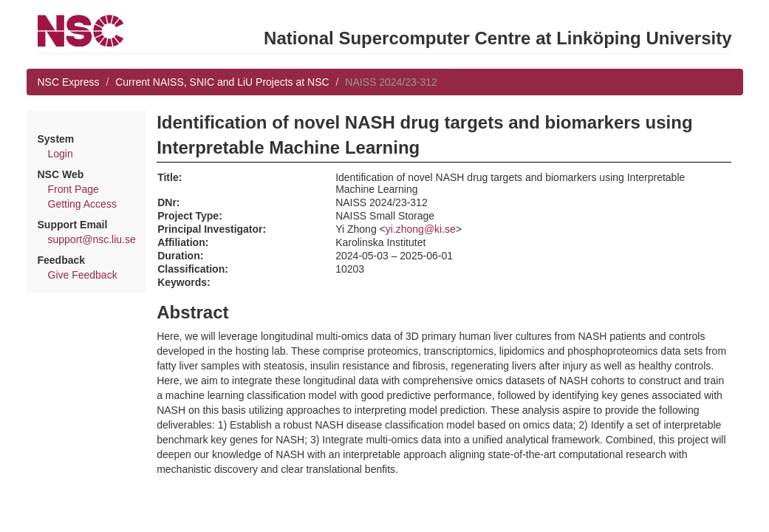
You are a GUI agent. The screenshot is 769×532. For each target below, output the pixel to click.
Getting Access (82, 204)
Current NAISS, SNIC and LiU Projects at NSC (222, 82)
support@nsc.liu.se (92, 239)
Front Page (74, 189)
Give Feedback (83, 275)
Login (61, 154)
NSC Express (69, 82)
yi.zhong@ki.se (421, 229)
